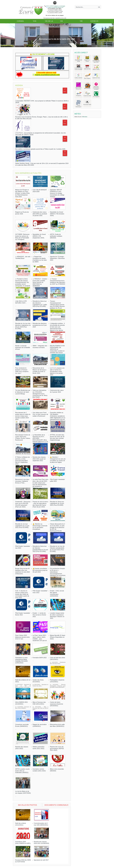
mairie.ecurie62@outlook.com (55, 7)
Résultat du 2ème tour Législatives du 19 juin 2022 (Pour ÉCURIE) (57, 503)
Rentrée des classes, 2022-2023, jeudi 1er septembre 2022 (39, 459)
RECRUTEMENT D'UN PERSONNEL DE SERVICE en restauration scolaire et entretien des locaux (57, 349)
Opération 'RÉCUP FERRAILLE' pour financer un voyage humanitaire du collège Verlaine (57, 193)
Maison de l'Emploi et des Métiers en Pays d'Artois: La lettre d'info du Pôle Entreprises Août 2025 (22, 193)
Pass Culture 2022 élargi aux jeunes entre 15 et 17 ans (22, 637)
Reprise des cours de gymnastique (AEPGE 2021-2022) (57, 748)
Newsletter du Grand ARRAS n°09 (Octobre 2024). (57, 214)
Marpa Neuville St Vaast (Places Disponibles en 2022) (58, 637)
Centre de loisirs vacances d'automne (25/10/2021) (56, 704)
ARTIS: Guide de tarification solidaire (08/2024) (56, 236)
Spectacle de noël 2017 (41, 860)
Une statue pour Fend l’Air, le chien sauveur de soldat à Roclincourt (40, 414)
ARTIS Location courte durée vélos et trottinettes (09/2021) (22, 771)
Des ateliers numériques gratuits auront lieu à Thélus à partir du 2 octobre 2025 (40, 149)
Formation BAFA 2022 (40, 658)
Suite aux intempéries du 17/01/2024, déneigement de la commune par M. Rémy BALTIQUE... (40, 394)
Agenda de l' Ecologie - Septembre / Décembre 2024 (57, 258)
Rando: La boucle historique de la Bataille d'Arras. (23, 347)
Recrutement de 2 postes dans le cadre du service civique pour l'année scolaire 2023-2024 (23, 416)
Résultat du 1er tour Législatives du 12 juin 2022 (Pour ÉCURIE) (22, 526)
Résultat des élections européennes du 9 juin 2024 (40, 325)
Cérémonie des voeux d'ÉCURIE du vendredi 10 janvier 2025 (40, 214)
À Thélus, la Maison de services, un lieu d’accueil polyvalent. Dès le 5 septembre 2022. (22, 461)
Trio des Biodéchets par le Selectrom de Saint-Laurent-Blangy (23, 392)
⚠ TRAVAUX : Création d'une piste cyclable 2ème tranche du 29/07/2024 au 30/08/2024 (40, 282)
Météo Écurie (78, 117)
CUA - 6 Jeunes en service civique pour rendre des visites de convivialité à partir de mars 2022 (22, 594)
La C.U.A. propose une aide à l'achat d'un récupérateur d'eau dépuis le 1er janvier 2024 (57, 371)
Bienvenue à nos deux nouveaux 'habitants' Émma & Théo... (22, 481)
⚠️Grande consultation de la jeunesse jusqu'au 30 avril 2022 (40, 570)
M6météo (85, 117)
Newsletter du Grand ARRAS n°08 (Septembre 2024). (39, 236)
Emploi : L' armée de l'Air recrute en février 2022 (39, 615)
